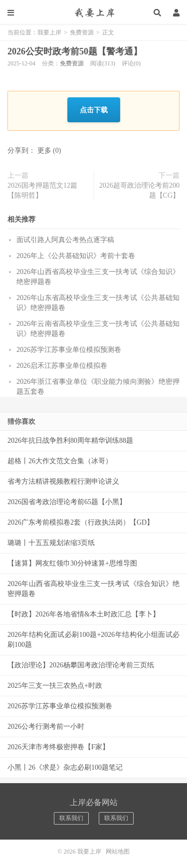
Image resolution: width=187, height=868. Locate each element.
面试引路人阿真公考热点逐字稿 (65, 240)
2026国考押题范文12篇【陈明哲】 (42, 190)
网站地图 (118, 852)
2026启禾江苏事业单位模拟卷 (62, 366)
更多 (44, 150)
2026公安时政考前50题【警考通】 (75, 51)
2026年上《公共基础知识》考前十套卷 (76, 256)
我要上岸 (93, 12)
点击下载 (94, 110)
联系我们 (71, 818)
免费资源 (82, 32)
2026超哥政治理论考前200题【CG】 (139, 190)
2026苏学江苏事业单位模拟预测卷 (69, 350)
